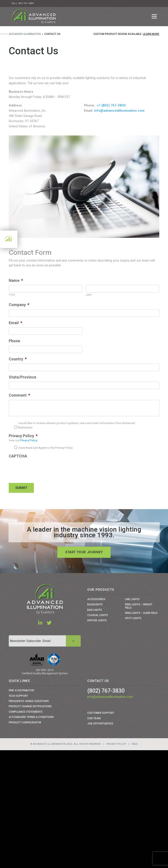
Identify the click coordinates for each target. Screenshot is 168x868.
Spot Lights (133, 618)
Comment (19, 395)
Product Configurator (25, 722)
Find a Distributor (21, 690)
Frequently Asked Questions (29, 701)
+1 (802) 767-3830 (111, 105)
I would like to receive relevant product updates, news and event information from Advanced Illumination (76, 425)
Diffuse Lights (97, 620)
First (12, 295)
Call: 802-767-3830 (23, 3)
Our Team (94, 718)
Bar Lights (95, 610)
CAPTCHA (18, 456)
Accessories (96, 599)
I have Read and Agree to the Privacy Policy (45, 448)
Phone (14, 341)
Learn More (151, 34)
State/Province (22, 377)
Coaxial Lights (98, 615)
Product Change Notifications (30, 706)
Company (19, 305)
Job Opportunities (100, 724)
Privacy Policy (23, 436)
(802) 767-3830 (106, 691)
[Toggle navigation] (154, 17)
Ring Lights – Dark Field (141, 613)
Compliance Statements (26, 712)
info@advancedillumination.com (119, 111)
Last (89, 295)
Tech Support (18, 696)
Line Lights (132, 599)
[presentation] (42, 469)
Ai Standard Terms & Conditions (31, 717)
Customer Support (101, 713)
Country (18, 359)
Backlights (95, 604)
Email (15, 323)
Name (16, 280)
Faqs (135, 744)
